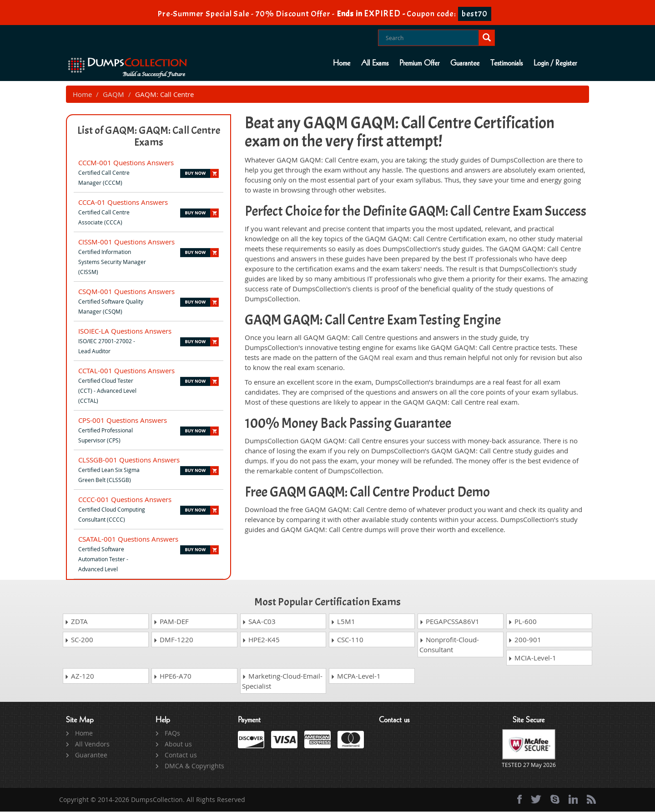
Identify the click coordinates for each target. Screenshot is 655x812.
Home (342, 63)
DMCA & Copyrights (194, 766)
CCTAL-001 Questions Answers (126, 371)
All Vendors (92, 744)
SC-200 (79, 640)
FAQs (172, 733)
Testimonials (506, 63)
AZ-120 (79, 676)
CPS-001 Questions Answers (123, 421)
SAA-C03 (259, 622)
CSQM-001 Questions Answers (126, 292)
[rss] (591, 800)
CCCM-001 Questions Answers (126, 163)
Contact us (181, 755)
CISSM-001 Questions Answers (126, 242)
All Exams (375, 63)
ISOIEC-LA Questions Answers (125, 331)
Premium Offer (419, 63)
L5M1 (343, 622)
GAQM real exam (386, 358)
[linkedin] (573, 800)
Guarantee (465, 63)
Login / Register (555, 63)
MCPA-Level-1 (356, 676)
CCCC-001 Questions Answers (125, 500)
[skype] (555, 800)
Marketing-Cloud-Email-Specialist (282, 681)
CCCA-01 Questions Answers (123, 203)
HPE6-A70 (172, 676)
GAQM (113, 95)
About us (178, 744)
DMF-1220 (173, 640)
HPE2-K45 (261, 640)
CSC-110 (347, 640)
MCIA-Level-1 (532, 658)
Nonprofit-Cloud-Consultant (449, 645)
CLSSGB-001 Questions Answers (129, 460)
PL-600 (522, 622)
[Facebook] (519, 800)
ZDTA (76, 622)
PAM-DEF (171, 622)
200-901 (525, 640)
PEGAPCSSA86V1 (449, 622)
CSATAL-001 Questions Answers (128, 539)
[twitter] (536, 800)
